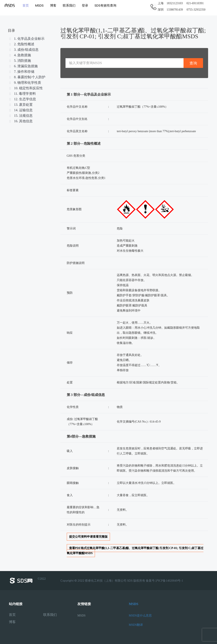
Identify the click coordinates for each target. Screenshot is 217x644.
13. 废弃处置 (21, 105)
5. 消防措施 (20, 61)
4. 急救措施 (20, 55)
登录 (85, 5)
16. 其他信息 (21, 121)
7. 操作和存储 (22, 72)
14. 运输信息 (21, 110)
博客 (53, 5)
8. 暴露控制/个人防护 (27, 77)
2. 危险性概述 (22, 44)
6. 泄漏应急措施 (23, 66)
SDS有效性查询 (105, 5)
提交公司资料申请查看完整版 (88, 537)
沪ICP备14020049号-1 (169, 581)
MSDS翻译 (136, 625)
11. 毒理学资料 (22, 94)
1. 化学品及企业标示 (27, 39)
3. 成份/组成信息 (24, 50)
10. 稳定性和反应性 (26, 88)
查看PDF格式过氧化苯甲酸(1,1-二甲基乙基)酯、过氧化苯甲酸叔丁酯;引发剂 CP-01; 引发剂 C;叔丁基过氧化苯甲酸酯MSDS (135, 551)
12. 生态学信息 (22, 99)
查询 (193, 63)
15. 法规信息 (21, 116)
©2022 (27, 581)
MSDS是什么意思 (140, 616)
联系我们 (69, 5)
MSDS (39, 5)
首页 (25, 5)
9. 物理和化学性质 (25, 83)
